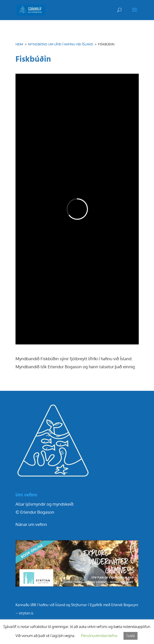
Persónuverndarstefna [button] (99, 636)
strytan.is (26, 613)
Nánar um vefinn (31, 524)
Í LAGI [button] (130, 636)
